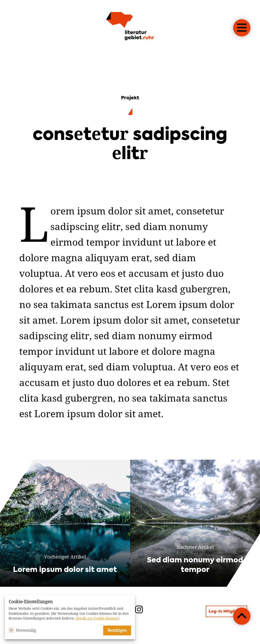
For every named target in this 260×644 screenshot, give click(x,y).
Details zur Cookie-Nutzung (98, 618)
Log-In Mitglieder (226, 612)
